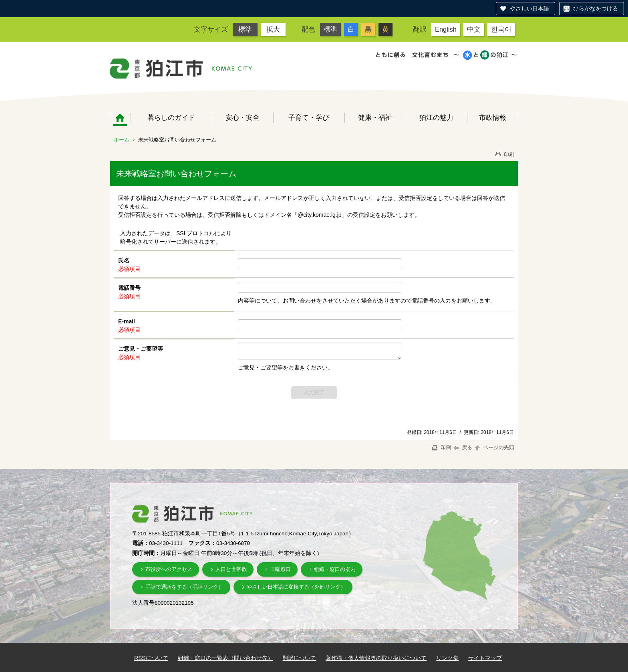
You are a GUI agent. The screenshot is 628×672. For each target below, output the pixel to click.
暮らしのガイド (171, 117)
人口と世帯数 (231, 569)
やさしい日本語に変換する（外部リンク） (296, 587)
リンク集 (447, 658)
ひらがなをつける (596, 8)
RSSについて (151, 658)
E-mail (127, 321)
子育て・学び (309, 117)
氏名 (124, 260)
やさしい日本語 (529, 8)
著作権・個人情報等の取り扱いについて (376, 658)
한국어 (501, 29)
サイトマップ (485, 658)
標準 (245, 29)
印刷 (504, 154)
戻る (463, 447)
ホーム (120, 118)
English (446, 29)
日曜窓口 (280, 569)
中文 (474, 29)
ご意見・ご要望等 (141, 349)
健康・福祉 (375, 117)
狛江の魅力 (436, 117)
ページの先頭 (494, 447)
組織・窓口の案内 (335, 569)
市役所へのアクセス (169, 569)
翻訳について (299, 658)
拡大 (273, 29)
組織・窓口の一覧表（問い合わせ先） (225, 658)
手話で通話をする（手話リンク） (184, 587)
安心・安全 (243, 117)
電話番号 (129, 288)
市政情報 (493, 117)
